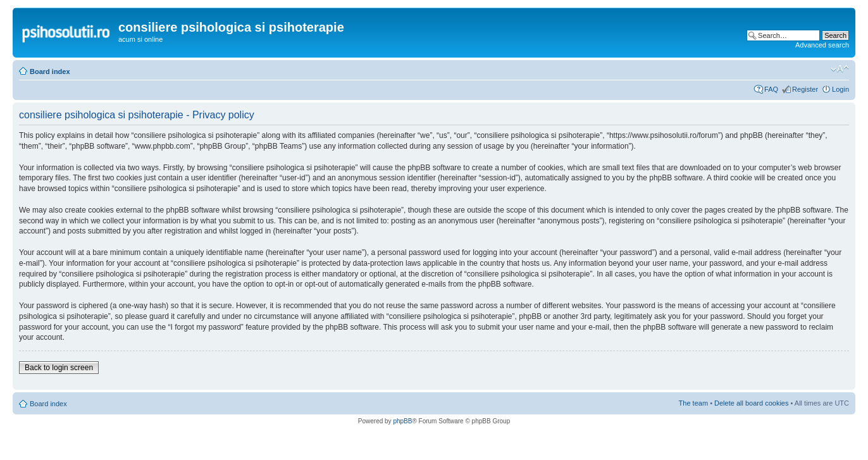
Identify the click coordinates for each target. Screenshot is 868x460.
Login (840, 89)
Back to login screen (59, 368)
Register (805, 89)
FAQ (771, 89)
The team (693, 403)
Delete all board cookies (751, 403)
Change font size (840, 69)
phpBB (402, 421)
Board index (50, 71)
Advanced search (822, 45)
